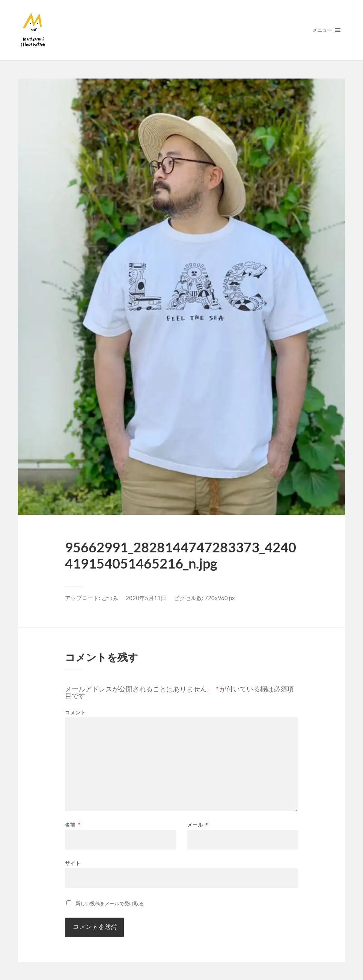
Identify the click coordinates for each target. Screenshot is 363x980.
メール (198, 825)
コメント (75, 713)
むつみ (110, 598)
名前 (73, 825)
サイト (73, 863)
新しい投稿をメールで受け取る (110, 903)
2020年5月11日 (146, 598)
